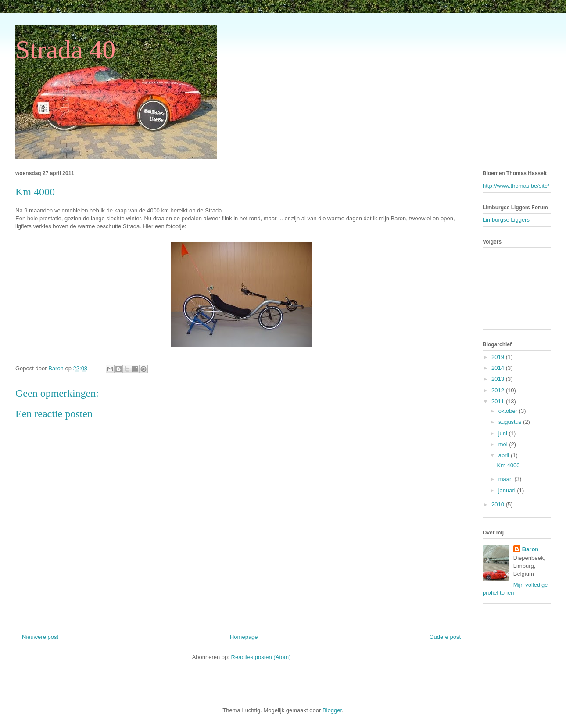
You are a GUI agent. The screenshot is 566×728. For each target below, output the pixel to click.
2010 (499, 504)
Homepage (244, 637)
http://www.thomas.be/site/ (516, 186)
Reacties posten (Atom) (261, 657)
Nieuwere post (40, 637)
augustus (511, 422)
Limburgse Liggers (506, 220)
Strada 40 (65, 50)
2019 (499, 357)
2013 (499, 379)
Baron (530, 549)
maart (507, 479)
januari (508, 490)
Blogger (332, 710)
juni (504, 433)
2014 (499, 368)
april (505, 455)
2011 (499, 401)
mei (504, 444)
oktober (509, 411)
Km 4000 (508, 465)
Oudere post (445, 637)
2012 (499, 390)
